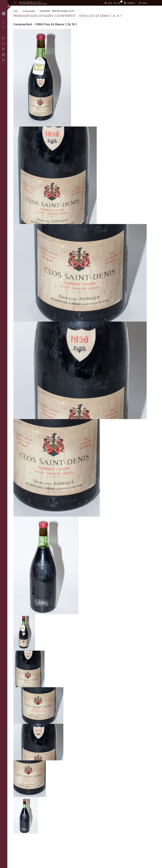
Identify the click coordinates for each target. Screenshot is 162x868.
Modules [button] (129, 3)
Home (16, 11)
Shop (108, 3)
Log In (143, 3)
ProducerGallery (29, 11)
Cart (118, 2)
